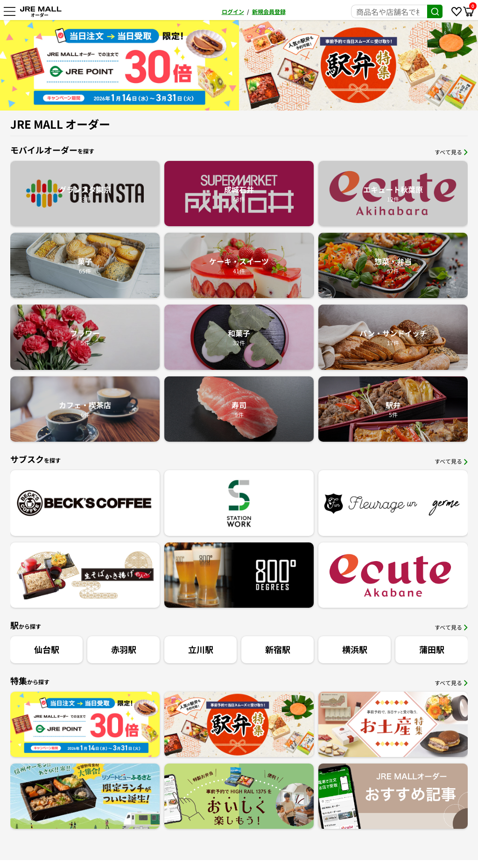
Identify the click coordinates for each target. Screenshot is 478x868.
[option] (119, 65)
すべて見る (451, 152)
